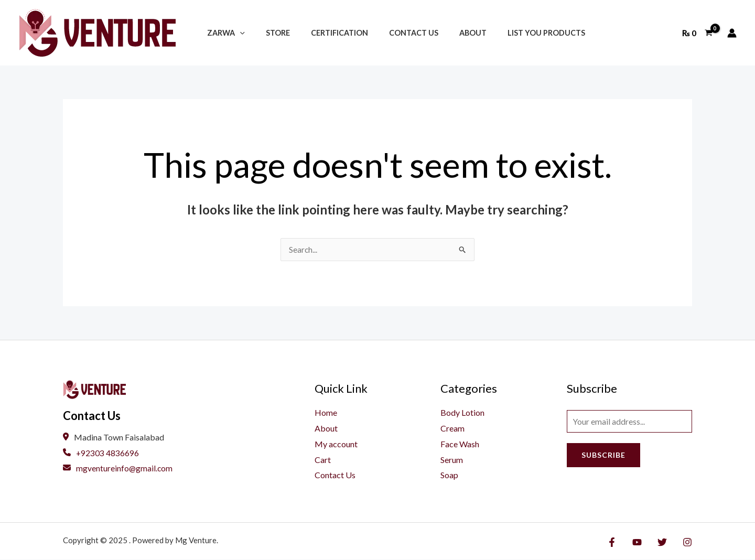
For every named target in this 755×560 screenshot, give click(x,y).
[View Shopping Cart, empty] (697, 33)
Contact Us (393, 33)
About (446, 33)
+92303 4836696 (101, 453)
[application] (237, 33)
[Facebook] (620, 542)
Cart (323, 460)
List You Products (514, 33)
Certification (325, 33)
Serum (452, 460)
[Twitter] (665, 542)
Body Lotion (462, 413)
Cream (452, 429)
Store (269, 33)
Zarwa (223, 33)
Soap (449, 475)
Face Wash (460, 444)
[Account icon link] (732, 33)
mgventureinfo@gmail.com (118, 469)
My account (336, 444)
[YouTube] (642, 542)
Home (326, 413)
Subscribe (603, 456)
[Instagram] (687, 542)
